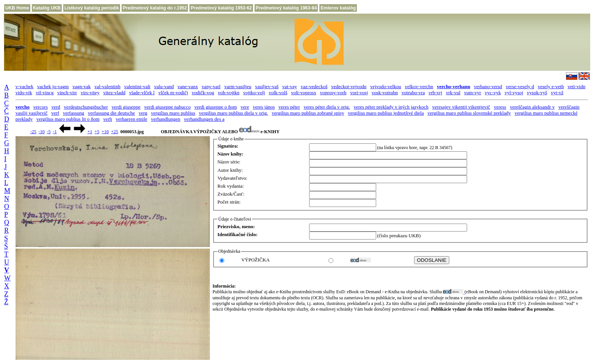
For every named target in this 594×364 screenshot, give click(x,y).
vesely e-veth (551, 86)
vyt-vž (557, 93)
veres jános (264, 107)
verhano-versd (488, 86)
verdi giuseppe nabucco (168, 107)
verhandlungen (166, 119)
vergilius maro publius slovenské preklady (469, 113)
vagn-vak (81, 86)
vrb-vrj (435, 93)
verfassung (73, 113)
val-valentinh (107, 86)
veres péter (289, 107)
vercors (41, 107)
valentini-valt (137, 86)
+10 (105, 132)
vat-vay (290, 86)
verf (55, 113)
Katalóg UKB (47, 8)
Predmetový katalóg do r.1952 (155, 8)
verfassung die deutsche (111, 113)
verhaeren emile (131, 119)
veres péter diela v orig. (327, 107)
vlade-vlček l (142, 93)
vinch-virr (67, 93)
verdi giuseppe (126, 107)
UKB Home (17, 8)
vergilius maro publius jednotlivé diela (386, 113)
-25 (33, 132)
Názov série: (229, 162)
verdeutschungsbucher (86, 107)
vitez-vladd (114, 93)
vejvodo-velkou (386, 86)
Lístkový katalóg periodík (92, 8)
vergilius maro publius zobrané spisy (308, 113)
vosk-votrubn (385, 93)
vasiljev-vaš (267, 86)
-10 (42, 132)
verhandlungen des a (204, 119)
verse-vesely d (520, 86)
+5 (97, 132)
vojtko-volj (254, 93)
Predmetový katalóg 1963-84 (286, 8)
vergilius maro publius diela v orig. (233, 113)
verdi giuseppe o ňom (216, 107)
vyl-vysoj (514, 93)
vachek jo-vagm (53, 86)
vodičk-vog (203, 93)
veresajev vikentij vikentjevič (461, 107)
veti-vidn (576, 86)
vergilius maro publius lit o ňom (68, 119)
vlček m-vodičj (173, 93)
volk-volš (278, 93)
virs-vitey (90, 93)
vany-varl (211, 86)
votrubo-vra (413, 93)
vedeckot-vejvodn (349, 86)
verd (56, 107)
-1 (55, 132)
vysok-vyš (537, 93)
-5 (49, 132)
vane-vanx (188, 86)
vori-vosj (359, 93)
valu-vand (164, 86)
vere (245, 107)
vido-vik (24, 93)
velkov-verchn (419, 86)
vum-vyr (473, 93)
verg (143, 113)
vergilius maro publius (173, 113)
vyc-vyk (493, 93)
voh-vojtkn (229, 93)
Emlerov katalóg (338, 8)
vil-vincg (45, 93)
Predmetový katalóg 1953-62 (221, 8)
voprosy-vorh (333, 93)
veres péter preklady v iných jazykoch (391, 107)
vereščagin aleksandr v (532, 107)
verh (108, 119)
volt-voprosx (303, 93)
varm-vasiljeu (238, 86)
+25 (115, 132)
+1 (90, 132)
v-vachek (25, 86)
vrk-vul (453, 93)
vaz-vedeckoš (314, 86)
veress (500, 107)
